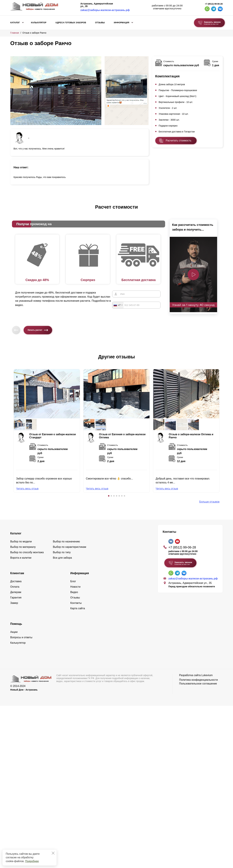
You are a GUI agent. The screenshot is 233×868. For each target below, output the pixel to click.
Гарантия (16, 598)
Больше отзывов (209, 502)
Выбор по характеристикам (70, 547)
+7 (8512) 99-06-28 (214, 4)
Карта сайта (78, 608)
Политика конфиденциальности (198, 680)
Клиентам (17, 573)
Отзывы (100, 23)
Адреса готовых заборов (71, 23)
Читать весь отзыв (27, 489)
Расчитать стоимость (179, 141)
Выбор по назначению (66, 541)
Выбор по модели (21, 541)
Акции (14, 632)
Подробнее (32, 861)
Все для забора (62, 558)
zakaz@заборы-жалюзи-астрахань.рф (105, 10)
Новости (75, 587)
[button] (109, 496)
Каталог (15, 23)
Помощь (16, 624)
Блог (73, 581)
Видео (74, 592)
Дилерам (16, 592)
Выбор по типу (62, 552)
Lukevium (207, 675)
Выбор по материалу (23, 547)
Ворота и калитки (21, 558)
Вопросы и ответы (21, 637)
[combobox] (118, 305)
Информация (122, 23)
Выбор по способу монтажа (27, 552)
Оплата (15, 587)
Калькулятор (39, 23)
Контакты (76, 603)
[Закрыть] (53, 853)
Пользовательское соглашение (198, 684)
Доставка (16, 581)
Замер (14, 603)
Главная (15, 33)
